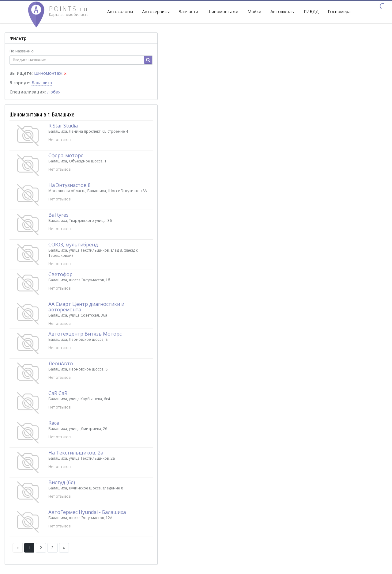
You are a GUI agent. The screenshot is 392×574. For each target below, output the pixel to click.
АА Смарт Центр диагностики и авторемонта (86, 307)
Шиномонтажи (223, 11)
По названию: (22, 51)
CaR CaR (58, 393)
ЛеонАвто (61, 363)
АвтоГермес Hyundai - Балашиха (87, 512)
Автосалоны (120, 11)
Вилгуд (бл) (62, 482)
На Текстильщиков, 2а (76, 453)
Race (54, 423)
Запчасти (188, 11)
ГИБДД (311, 11)
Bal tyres (58, 215)
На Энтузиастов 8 (70, 185)
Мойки (254, 11)
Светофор (60, 274)
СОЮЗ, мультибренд (73, 245)
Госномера (339, 11)
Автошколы (283, 11)
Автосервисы (156, 11)
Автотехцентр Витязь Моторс (85, 334)
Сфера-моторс (66, 155)
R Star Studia (63, 126)
